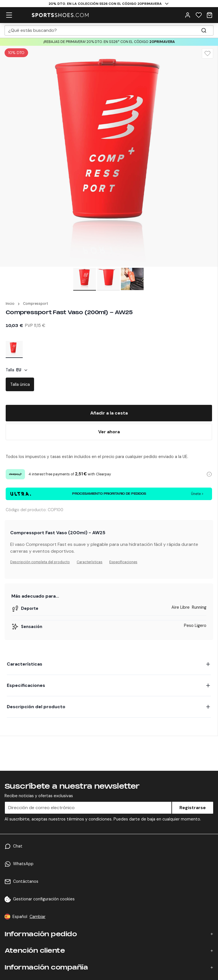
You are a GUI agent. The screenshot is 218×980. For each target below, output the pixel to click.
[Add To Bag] (109, 413)
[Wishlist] (199, 14)
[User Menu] (188, 14)
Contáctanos (26, 881)
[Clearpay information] (209, 474)
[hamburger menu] (9, 14)
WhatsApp (23, 864)
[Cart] (209, 14)
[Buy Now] (109, 432)
